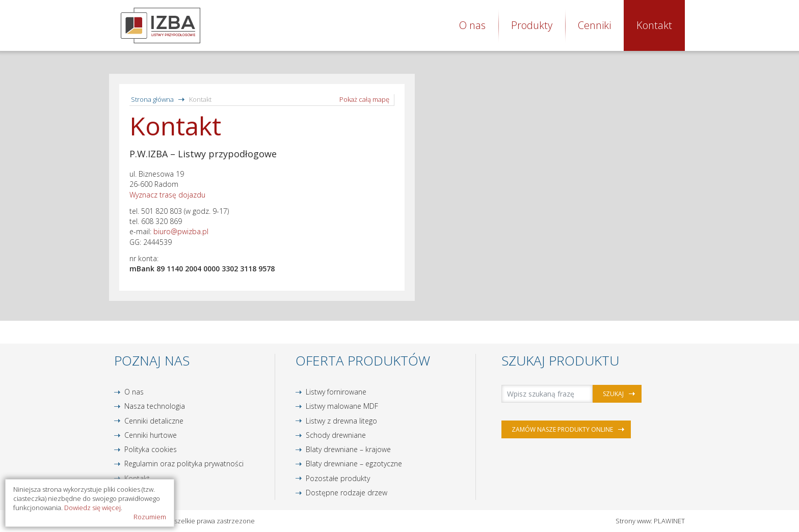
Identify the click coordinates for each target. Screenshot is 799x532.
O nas (472, 25)
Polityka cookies (151, 449)
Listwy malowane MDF (342, 406)
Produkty (532, 25)
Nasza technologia (155, 406)
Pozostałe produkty (338, 478)
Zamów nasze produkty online (562, 429)
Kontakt (654, 25)
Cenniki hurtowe (151, 435)
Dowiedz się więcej (92, 508)
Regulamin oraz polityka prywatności (184, 464)
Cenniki (594, 25)
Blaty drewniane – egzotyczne (354, 464)
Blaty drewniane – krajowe (348, 449)
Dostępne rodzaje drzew (347, 493)
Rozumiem (150, 517)
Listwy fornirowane (336, 392)
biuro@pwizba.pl (181, 231)
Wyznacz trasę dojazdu (167, 195)
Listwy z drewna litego (341, 421)
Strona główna (152, 99)
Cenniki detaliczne (154, 421)
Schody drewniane (336, 435)
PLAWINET (669, 521)
